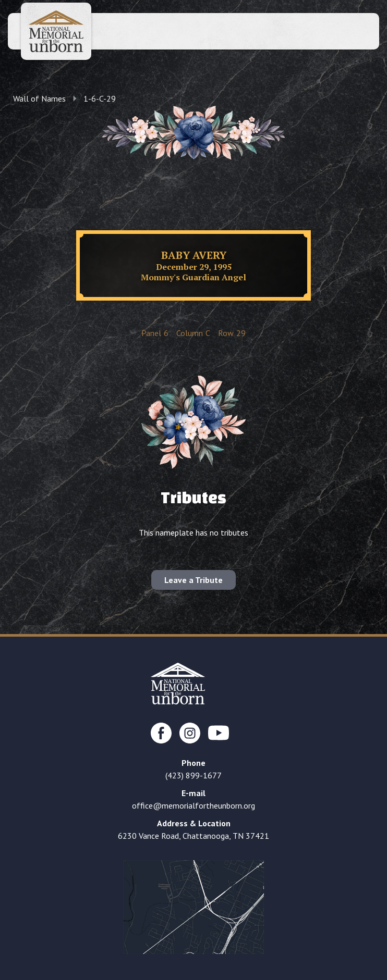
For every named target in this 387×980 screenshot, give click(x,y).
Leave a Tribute (194, 580)
